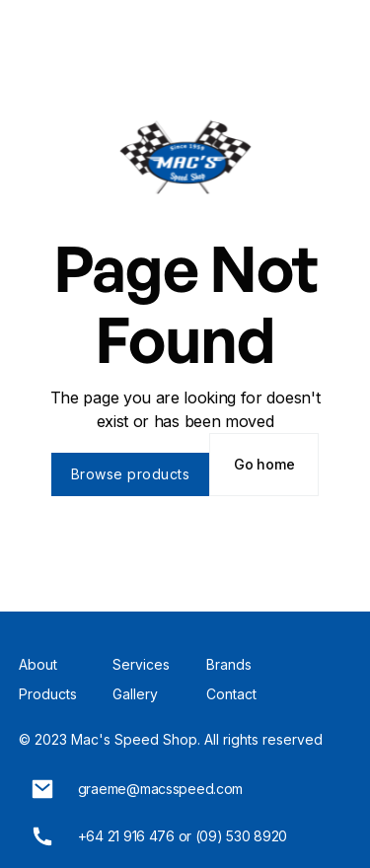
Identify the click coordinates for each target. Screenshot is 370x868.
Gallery (135, 694)
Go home (264, 464)
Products (48, 694)
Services (141, 664)
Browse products (131, 474)
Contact (231, 694)
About (38, 664)
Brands (229, 664)
